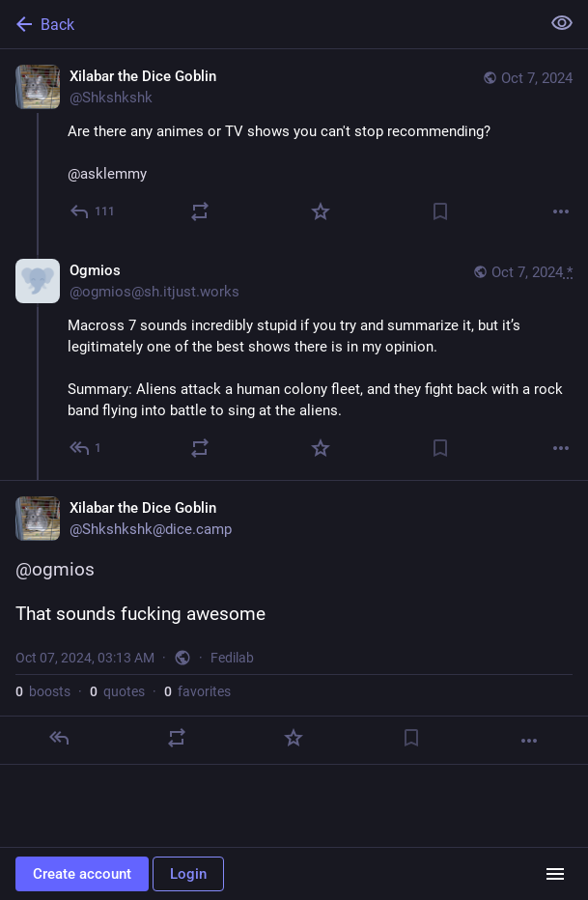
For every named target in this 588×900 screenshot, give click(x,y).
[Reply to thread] (86, 448)
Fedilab (232, 658)
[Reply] (93, 211)
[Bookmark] (440, 211)
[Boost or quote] (200, 211)
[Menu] (555, 874)
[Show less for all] (562, 23)
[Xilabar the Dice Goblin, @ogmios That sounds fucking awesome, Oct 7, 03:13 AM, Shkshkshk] (294, 622)
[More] (561, 211)
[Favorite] (321, 211)
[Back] (268, 24)
